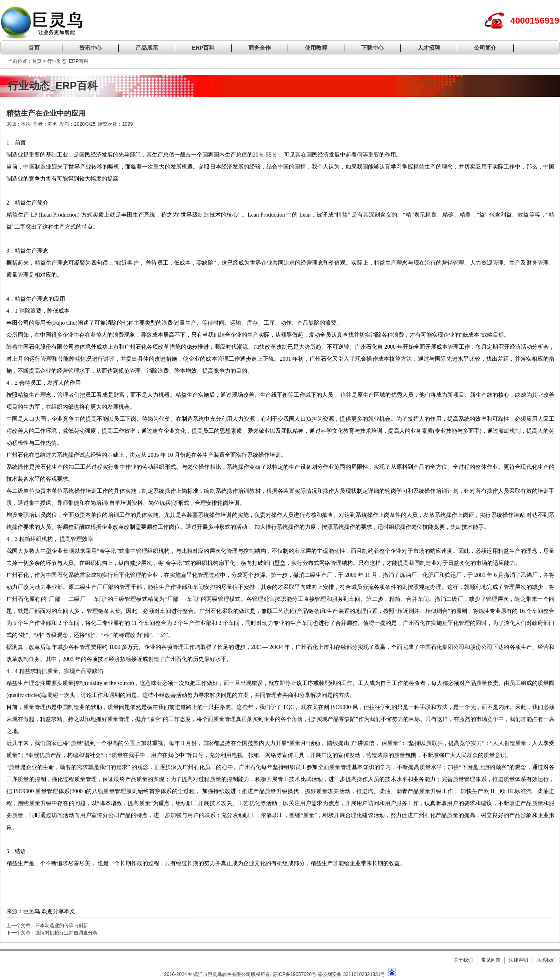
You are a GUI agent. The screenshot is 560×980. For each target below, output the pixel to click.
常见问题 (491, 960)
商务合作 (260, 48)
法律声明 (518, 960)
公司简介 (485, 48)
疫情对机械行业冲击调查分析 (66, 933)
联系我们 (546, 960)
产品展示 (147, 48)
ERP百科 (203, 48)
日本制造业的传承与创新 (62, 926)
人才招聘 (429, 48)
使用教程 (316, 48)
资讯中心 (90, 48)
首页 (34, 48)
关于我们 (463, 960)
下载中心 (372, 48)
